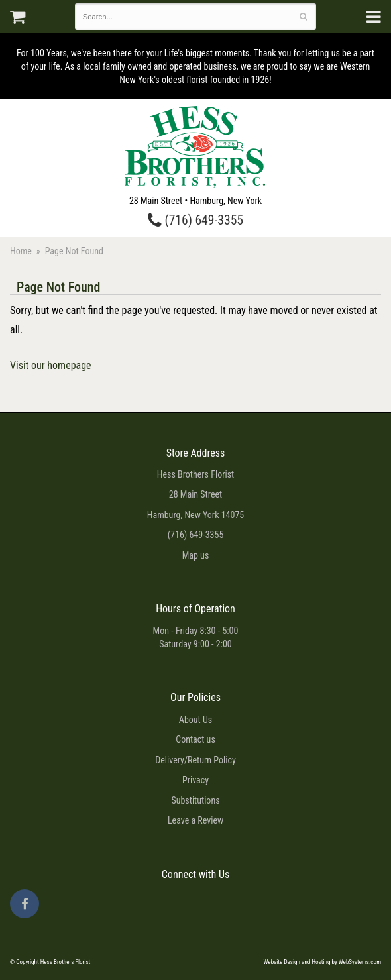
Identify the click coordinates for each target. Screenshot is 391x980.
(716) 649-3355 (195, 220)
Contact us (195, 739)
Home (21, 251)
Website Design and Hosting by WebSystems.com (322, 962)
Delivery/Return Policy (195, 760)
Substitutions (195, 800)
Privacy (195, 780)
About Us (195, 720)
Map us (196, 555)
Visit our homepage (51, 365)
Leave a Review (195, 820)
